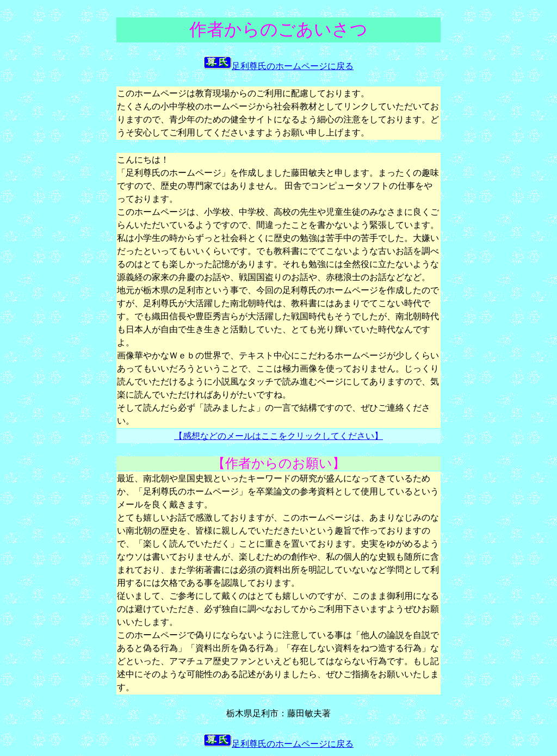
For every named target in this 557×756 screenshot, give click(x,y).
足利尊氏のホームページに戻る (278, 66)
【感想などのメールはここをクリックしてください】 (278, 436)
